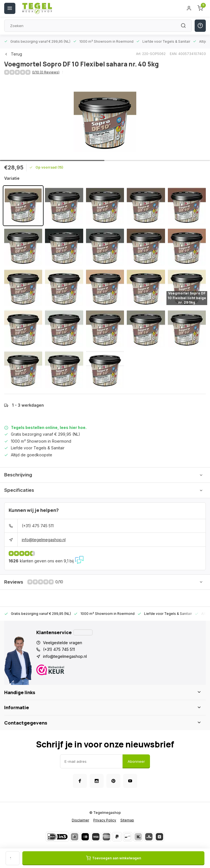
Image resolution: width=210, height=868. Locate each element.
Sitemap (127, 820)
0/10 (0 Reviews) (46, 72)
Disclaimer (80, 820)
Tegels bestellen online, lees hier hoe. (49, 427)
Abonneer (136, 761)
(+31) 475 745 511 (38, 526)
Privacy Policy (105, 820)
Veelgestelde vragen (63, 643)
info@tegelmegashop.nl (44, 540)
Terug (13, 54)
